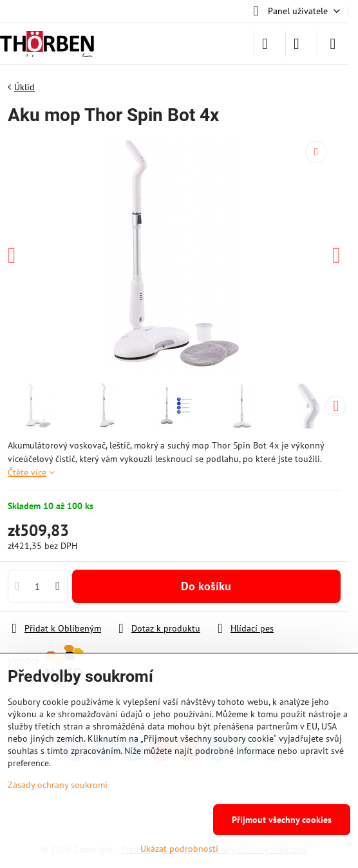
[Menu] (333, 44)
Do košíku (206, 586)
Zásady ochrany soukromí (58, 785)
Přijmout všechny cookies (282, 820)
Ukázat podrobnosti (179, 849)
